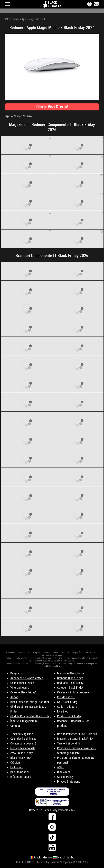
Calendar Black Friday (23, 739)
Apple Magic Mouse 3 (33, 19)
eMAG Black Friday (22, 753)
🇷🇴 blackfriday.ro (40, 857)
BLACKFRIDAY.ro (54, 4)
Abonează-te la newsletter (27, 678)
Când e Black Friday (22, 683)
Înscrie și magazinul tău (25, 721)
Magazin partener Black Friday (75, 739)
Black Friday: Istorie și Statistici (30, 702)
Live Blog (63, 711)
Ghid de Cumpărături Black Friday (31, 716)
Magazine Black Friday (71, 673)
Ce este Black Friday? (23, 692)
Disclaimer (64, 772)
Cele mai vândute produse (73, 692)
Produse (15, 19)
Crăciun (15, 762)
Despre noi (17, 673)
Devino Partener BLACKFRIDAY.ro (77, 734)
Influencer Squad (21, 777)
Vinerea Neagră (20, 688)
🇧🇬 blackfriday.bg (64, 857)
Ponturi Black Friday (69, 716)
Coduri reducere (67, 707)
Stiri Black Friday (67, 702)
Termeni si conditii (68, 743)
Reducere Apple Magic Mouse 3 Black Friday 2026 (52, 28)
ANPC (61, 767)
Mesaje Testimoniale (23, 748)
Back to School (20, 772)
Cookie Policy (65, 777)
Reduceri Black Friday (70, 683)
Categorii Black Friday (70, 688)
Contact (15, 726)
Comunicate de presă (23, 743)
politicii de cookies (52, 666)
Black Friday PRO (21, 758)
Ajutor (14, 697)
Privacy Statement (68, 781)
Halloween (17, 767)
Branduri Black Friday (70, 678)
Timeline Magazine (22, 734)
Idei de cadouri (66, 697)
